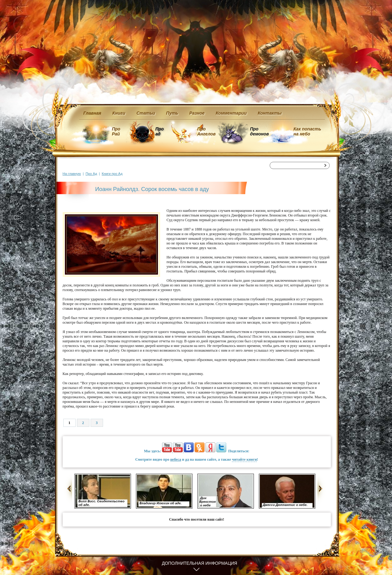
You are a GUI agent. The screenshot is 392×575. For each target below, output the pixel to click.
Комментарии (231, 113)
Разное (197, 113)
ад (187, 459)
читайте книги (244, 459)
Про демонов (259, 131)
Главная (92, 113)
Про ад (159, 131)
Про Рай (116, 131)
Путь (172, 113)
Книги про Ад (112, 174)
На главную (72, 174)
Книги (119, 113)
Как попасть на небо (307, 131)
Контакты (270, 113)
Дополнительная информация (200, 563)
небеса (176, 459)
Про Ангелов (207, 131)
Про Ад (91, 174)
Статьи (146, 113)
